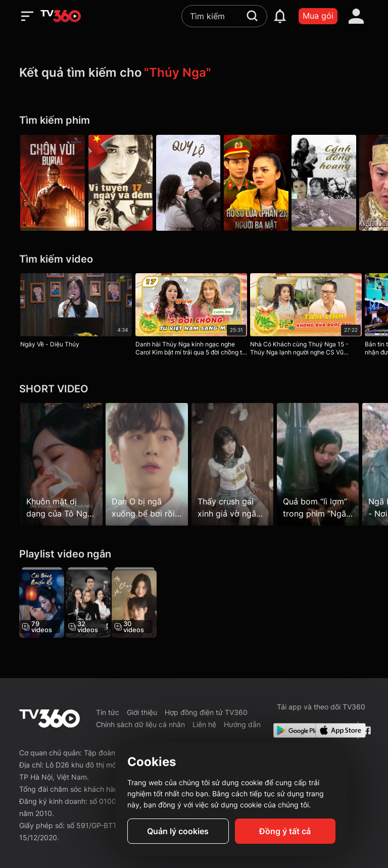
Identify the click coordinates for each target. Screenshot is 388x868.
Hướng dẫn (242, 724)
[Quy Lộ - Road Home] (194, 183)
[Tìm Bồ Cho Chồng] (91, 602)
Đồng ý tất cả (285, 831)
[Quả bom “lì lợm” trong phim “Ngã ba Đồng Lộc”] (327, 464)
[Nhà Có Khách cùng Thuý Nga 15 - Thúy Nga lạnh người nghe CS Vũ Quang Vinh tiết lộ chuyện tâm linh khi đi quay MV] (311, 317)
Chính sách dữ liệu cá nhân (140, 724)
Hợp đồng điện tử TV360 (206, 712)
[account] (356, 16)
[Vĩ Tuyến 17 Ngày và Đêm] (123, 183)
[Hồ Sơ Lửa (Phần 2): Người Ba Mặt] (265, 183)
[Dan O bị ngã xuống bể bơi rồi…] (150, 464)
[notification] (280, 16)
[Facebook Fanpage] (366, 730)
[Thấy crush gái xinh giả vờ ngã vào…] (238, 464)
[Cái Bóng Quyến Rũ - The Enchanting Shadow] (42, 602)
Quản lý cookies (178, 831)
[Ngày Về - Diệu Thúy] (76, 313)
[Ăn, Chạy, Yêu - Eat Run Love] (140, 602)
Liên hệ (204, 724)
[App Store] (334, 730)
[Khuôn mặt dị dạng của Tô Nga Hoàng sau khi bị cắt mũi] (61, 464)
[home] (61, 16)
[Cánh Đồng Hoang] (335, 183)
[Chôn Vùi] (53, 183)
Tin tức (108, 712)
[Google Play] (293, 730)
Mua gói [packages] (318, 16)
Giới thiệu (142, 712)
